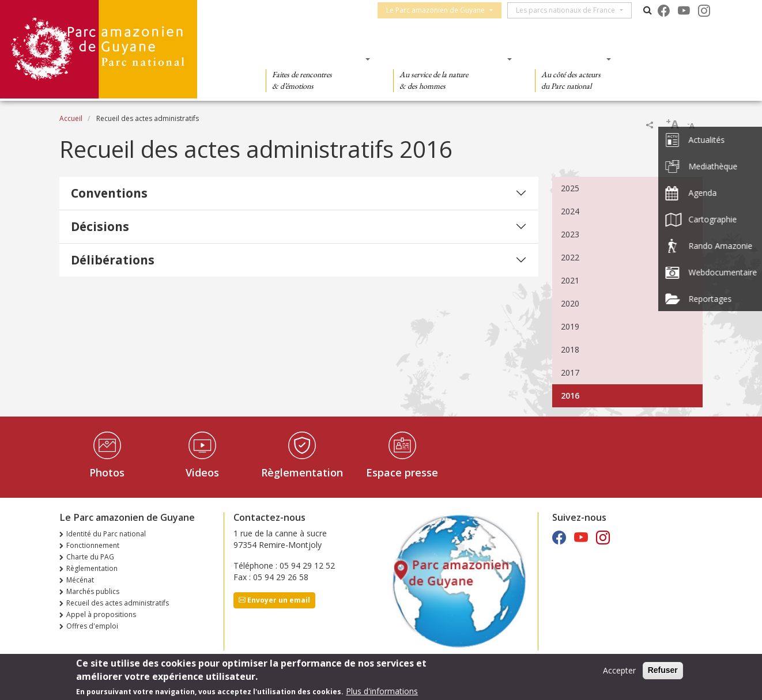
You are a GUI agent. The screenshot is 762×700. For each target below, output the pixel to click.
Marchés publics (93, 591)
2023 (570, 234)
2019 (570, 326)
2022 (570, 257)
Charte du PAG (90, 557)
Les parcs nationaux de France (571, 10)
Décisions (100, 226)
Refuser (663, 670)
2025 (570, 188)
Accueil (71, 118)
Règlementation (302, 472)
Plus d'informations (382, 691)
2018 (570, 349)
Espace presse (402, 472)
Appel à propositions (101, 614)
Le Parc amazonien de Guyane (441, 10)
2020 (570, 303)
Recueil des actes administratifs (118, 603)
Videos (202, 472)
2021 (570, 280)
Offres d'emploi (92, 626)
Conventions (109, 193)
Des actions (569, 59)
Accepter (619, 670)
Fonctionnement (93, 545)
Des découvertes (314, 59)
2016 (570, 396)
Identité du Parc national (106, 534)
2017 (570, 372)
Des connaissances (449, 59)
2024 (570, 211)
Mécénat (80, 580)
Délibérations (113, 260)
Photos (107, 472)
